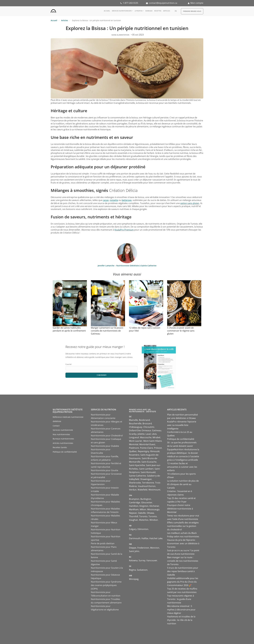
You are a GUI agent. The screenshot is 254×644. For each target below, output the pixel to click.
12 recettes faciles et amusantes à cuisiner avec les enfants (182, 467)
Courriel (68, 364)
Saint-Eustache (149, 462)
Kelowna (133, 560)
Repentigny (144, 451)
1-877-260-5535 (130, 3)
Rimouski (155, 451)
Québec (133, 451)
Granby (133, 434)
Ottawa (150, 513)
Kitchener (154, 506)
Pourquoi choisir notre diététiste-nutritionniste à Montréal (180, 509)
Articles (166, 11)
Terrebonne (148, 483)
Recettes (158, 11)
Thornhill (134, 516)
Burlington (146, 499)
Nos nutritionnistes (61, 434)
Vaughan (133, 520)
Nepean (133, 513)
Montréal (134, 444)
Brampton (134, 499)
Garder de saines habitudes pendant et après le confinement (69, 329)
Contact (56, 426)
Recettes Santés (60, 447)
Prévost (158, 448)
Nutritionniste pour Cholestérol (107, 436)
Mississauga (153, 509)
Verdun (133, 490)
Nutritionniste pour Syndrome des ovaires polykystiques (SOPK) (106, 585)
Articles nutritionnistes (63, 443)
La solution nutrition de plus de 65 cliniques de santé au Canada (183, 484)
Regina (132, 570)
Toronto (143, 516)
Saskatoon (142, 570)
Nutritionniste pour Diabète (105, 446)
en (176, 11)
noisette (114, 200)
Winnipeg (134, 579)
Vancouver (152, 560)
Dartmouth (135, 538)
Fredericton (143, 548)
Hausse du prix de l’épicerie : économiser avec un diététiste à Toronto (183, 543)
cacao (106, 200)
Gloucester (147, 502)
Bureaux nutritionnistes (63, 439)
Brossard (147, 423)
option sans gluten (190, 203)
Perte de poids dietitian (103, 543)
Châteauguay (136, 427)
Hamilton (134, 506)
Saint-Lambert (146, 469)
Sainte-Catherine (137, 476)
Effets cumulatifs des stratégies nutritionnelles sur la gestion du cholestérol (183, 526)
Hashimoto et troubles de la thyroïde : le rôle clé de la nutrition (181, 620)
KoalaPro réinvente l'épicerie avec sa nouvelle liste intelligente (182, 425)
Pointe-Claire (146, 448)
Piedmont (134, 448)
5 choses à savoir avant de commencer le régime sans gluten (181, 331)
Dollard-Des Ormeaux (140, 430)
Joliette (141, 434)
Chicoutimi (149, 427)
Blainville (133, 420)
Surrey (142, 560)
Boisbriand (144, 420)
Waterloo (144, 520)
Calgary (133, 529)
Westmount (154, 490)
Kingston (144, 506)
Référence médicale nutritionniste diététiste (68, 419)
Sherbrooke (135, 483)
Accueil (107, 11)
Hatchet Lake (156, 538)
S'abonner (102, 375)
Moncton (155, 548)
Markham (134, 509)
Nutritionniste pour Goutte (105, 470)
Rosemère (134, 455)
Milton (143, 509)
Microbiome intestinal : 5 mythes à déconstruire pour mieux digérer (181, 610)
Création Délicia (123, 190)
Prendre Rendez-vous (192, 11)
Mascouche (146, 437)
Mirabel (156, 437)
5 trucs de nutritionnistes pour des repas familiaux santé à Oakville (183, 571)
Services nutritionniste (122, 11)
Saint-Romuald (148, 472)
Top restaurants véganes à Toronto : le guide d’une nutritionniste (181, 599)
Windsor (154, 520)
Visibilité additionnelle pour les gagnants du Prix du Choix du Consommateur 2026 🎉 (183, 582)
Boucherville (135, 423)
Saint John (134, 551)
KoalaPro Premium (124, 230)
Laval (148, 434)
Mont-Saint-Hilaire (152, 441)
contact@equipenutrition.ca (163, 3)
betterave (127, 200)
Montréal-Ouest (147, 444)
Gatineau (157, 430)
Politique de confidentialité (65, 452)
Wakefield (142, 490)
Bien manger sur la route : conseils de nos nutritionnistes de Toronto (183, 561)
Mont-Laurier (136, 441)
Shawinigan (146, 479)
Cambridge (135, 502)
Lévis (154, 434)
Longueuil (134, 437)
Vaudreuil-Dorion (147, 486)
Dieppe (133, 548)
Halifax (145, 538)
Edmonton (143, 529)
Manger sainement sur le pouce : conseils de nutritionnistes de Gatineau (107, 331)
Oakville (142, 513)
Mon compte (197, 3)
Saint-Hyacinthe (137, 465)
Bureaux (149, 11)
